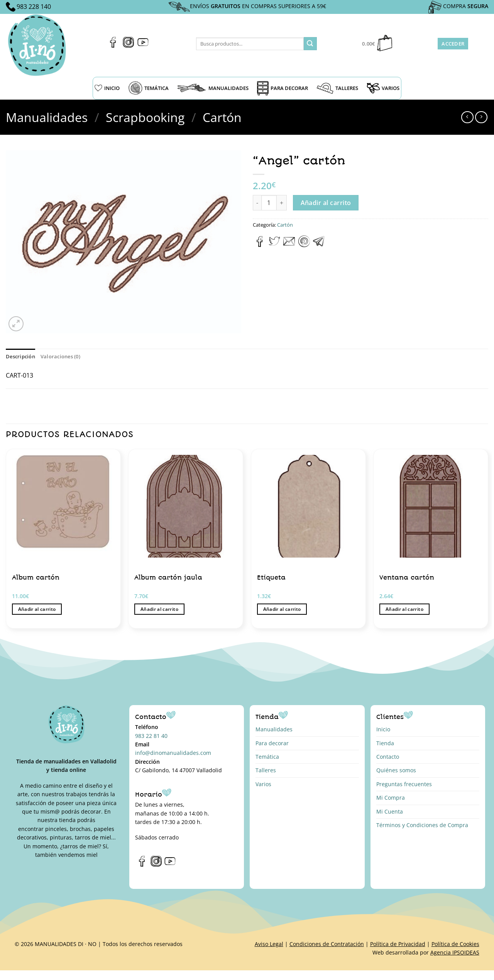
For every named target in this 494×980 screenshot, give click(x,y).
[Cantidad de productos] (269, 203)
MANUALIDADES (213, 88)
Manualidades (47, 117)
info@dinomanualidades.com (173, 753)
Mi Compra (391, 798)
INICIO (107, 88)
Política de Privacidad (398, 944)
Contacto (388, 757)
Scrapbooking (145, 117)
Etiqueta (271, 577)
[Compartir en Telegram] (319, 245)
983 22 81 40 (151, 736)
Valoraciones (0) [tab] (60, 356)
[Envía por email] (289, 245)
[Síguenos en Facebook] (113, 46)
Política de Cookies (455, 944)
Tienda (385, 743)
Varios (263, 784)
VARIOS (383, 88)
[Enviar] (310, 44)
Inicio (383, 729)
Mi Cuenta (390, 811)
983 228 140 (34, 7)
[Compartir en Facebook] (260, 245)
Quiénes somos (396, 770)
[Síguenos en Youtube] (143, 46)
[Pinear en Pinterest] (304, 245)
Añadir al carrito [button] (37, 609)
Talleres (266, 770)
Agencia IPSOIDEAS (455, 952)
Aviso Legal (269, 944)
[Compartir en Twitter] (274, 245)
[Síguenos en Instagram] (128, 46)
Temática (267, 757)
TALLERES (337, 88)
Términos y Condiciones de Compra (422, 825)
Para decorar (272, 743)
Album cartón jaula (168, 577)
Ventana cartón (407, 577)
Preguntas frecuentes (404, 784)
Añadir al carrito (326, 203)
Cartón (222, 117)
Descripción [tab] (20, 356)
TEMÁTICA (148, 88)
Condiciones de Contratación (327, 944)
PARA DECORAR (283, 88)
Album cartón (36, 577)
